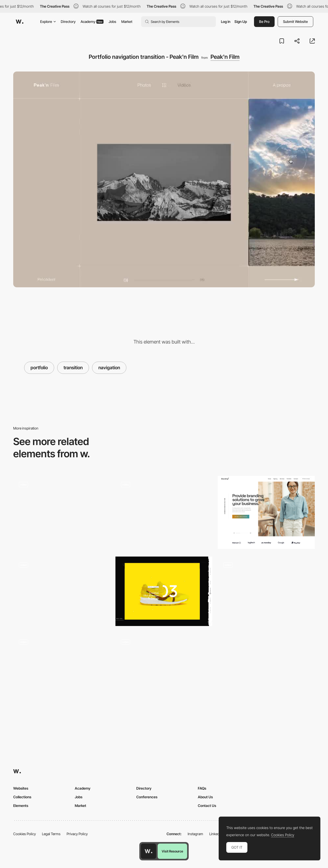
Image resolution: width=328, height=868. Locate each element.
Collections (22, 797)
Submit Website (295, 22)
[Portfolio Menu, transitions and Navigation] (164, 670)
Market (127, 22)
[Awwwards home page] (148, 851)
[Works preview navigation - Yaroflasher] (62, 511)
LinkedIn (216, 834)
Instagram (195, 834)
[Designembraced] (164, 591)
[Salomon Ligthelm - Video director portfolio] (266, 591)
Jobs (112, 22)
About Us (205, 797)
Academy (92, 22)
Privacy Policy (77, 834)
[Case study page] (62, 670)
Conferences (147, 797)
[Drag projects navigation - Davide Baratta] (164, 511)
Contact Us (207, 806)
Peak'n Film (225, 57)
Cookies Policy (25, 834)
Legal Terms (51, 834)
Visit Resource (172, 851)
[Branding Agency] (266, 512)
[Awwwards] (20, 22)
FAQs (202, 788)
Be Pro (264, 22)
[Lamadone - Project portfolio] (62, 591)
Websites (21, 788)
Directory (68, 22)
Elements (21, 806)
